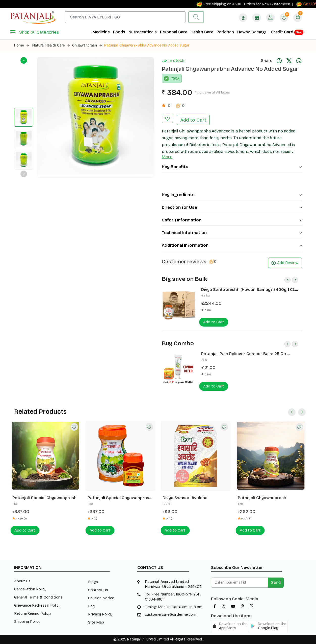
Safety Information (232, 220)
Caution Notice (101, 598)
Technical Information (232, 233)
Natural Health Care (51, 45)
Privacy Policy (100, 614)
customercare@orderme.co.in (171, 614)
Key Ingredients (232, 195)
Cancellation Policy (30, 589)
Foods (119, 32)
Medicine (101, 32)
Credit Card (287, 32)
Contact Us (98, 590)
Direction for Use (232, 207)
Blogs (93, 582)
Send (276, 582)
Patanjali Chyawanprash (262, 498)
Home (21, 45)
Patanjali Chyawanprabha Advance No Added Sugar (147, 45)
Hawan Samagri (252, 32)
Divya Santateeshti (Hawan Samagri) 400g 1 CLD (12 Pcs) (249, 290)
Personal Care (174, 32)
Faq (91, 606)
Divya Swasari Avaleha (185, 498)
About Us (22, 581)
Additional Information (232, 245)
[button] (230, 626)
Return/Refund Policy (32, 613)
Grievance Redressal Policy (37, 605)
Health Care (202, 32)
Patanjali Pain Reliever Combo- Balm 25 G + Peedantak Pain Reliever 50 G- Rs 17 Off (244, 354)
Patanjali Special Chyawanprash (44, 498)
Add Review (285, 263)
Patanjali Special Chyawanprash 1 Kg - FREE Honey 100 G (120, 498)
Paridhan (225, 32)
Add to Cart (193, 120)
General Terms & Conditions (38, 597)
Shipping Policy (27, 622)
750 (174, 78)
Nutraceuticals (143, 32)
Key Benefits (232, 167)
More (167, 157)
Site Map (96, 622)
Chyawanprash (87, 45)
